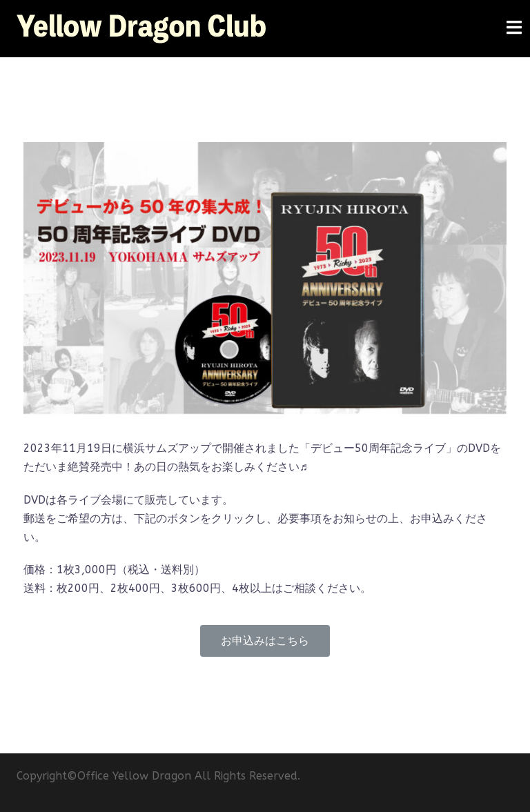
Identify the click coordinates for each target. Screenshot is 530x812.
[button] (265, 641)
